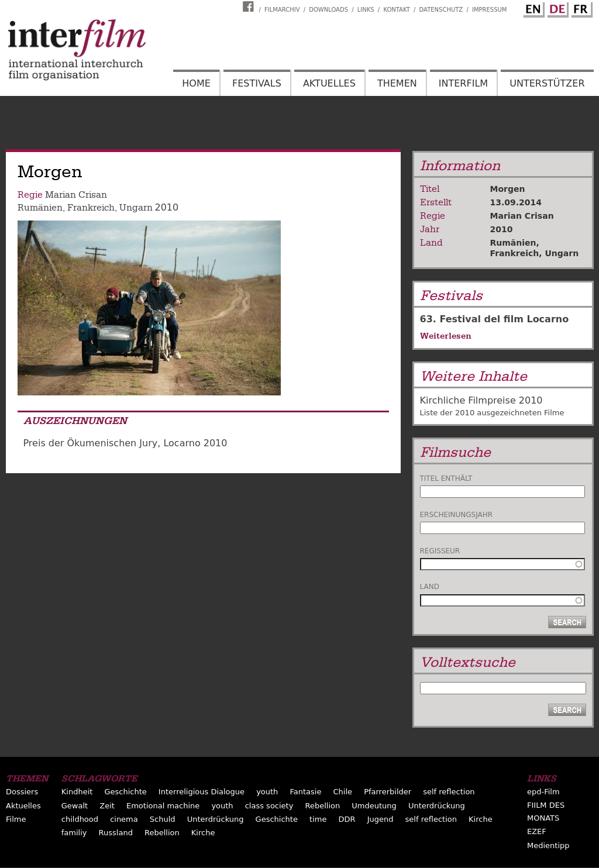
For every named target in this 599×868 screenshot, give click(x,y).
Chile (342, 792)
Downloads (328, 10)
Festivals (257, 83)
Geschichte (125, 792)
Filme (16, 819)
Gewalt (75, 806)
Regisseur (440, 551)
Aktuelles (329, 83)
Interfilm (463, 83)
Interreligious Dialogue (202, 792)
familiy (74, 833)
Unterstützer (547, 83)
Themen (397, 83)
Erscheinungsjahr (457, 515)
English (532, 8)
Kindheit (77, 792)
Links (366, 10)
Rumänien (40, 208)
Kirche (481, 819)
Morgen (508, 189)
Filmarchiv (282, 10)
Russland (116, 833)
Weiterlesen (446, 336)
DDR (347, 819)
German (556, 8)
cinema (124, 819)
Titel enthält (446, 478)
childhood (80, 819)
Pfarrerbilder (388, 792)
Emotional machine (163, 806)
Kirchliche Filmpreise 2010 (481, 400)
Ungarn (136, 208)
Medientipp (548, 845)
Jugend (381, 819)
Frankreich (91, 208)
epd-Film (543, 792)
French (580, 8)
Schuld (163, 819)
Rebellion (322, 806)
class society (269, 806)
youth (267, 792)
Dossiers (22, 792)
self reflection (449, 792)
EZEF (537, 831)
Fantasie (305, 792)
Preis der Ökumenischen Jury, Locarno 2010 (125, 443)
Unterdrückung (437, 806)
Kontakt (396, 10)
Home (196, 83)
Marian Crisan (76, 195)
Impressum (490, 10)
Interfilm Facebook (250, 6)
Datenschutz (441, 10)
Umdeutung (374, 806)
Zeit (107, 806)
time (318, 819)
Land (430, 587)
